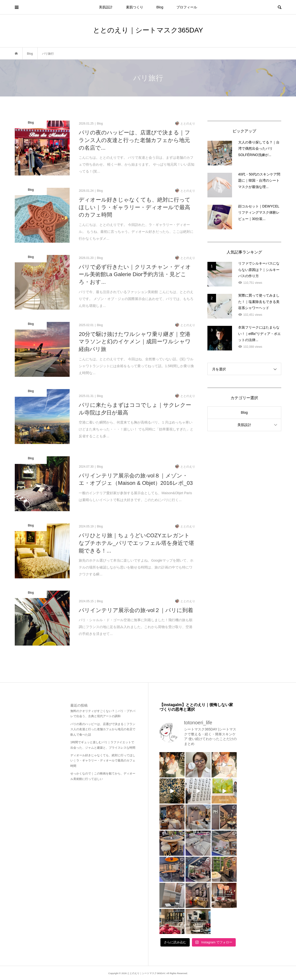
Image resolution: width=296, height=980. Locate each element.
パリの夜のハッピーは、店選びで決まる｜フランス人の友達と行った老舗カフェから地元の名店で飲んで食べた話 (103, 729)
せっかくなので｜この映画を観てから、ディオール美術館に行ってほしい (103, 776)
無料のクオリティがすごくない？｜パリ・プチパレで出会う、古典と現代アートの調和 (103, 714)
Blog (160, 7)
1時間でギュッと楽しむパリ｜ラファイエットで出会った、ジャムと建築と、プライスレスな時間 (103, 745)
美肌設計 (106, 7)
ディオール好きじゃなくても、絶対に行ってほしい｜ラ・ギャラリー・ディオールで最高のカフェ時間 (103, 761)
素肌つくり (135, 7)
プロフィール (187, 7)
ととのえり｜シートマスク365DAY (148, 30)
